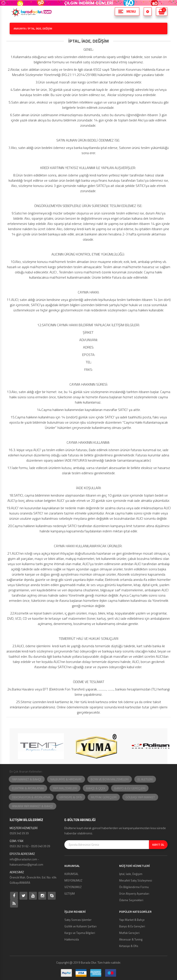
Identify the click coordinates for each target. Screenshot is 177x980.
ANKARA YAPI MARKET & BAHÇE (33, 806)
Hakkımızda (72, 939)
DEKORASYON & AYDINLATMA (31, 797)
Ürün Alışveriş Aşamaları (134, 894)
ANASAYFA (20, 28)
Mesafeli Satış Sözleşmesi (136, 880)
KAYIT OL (158, 845)
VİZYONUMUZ (73, 887)
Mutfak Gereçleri (129, 933)
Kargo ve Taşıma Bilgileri (80, 933)
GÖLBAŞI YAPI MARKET (140, 797)
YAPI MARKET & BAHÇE (27, 779)
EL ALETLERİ (145, 779)
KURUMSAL (71, 874)
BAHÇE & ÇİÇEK (96, 788)
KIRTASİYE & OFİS (71, 797)
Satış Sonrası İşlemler (78, 920)
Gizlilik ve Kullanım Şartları (81, 926)
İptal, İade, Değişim (131, 874)
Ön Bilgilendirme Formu (134, 887)
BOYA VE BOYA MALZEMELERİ (110, 779)
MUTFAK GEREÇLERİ (104, 797)
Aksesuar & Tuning (131, 939)
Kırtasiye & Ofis (129, 946)
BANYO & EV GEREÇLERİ (130, 788)
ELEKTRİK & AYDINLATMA (28, 788)
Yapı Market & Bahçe (132, 920)
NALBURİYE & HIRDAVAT (66, 779)
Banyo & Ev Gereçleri (132, 926)
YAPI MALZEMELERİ (65, 788)
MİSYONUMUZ (73, 880)
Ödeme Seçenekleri (131, 900)
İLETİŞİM (70, 894)
